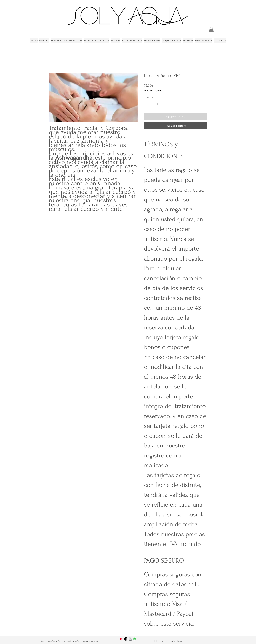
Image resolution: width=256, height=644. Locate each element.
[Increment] (158, 104)
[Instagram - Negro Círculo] (126, 639)
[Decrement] (147, 104)
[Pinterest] (121, 639)
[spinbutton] (152, 104)
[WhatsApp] (135, 639)
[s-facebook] (130, 639)
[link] (211, 30)
